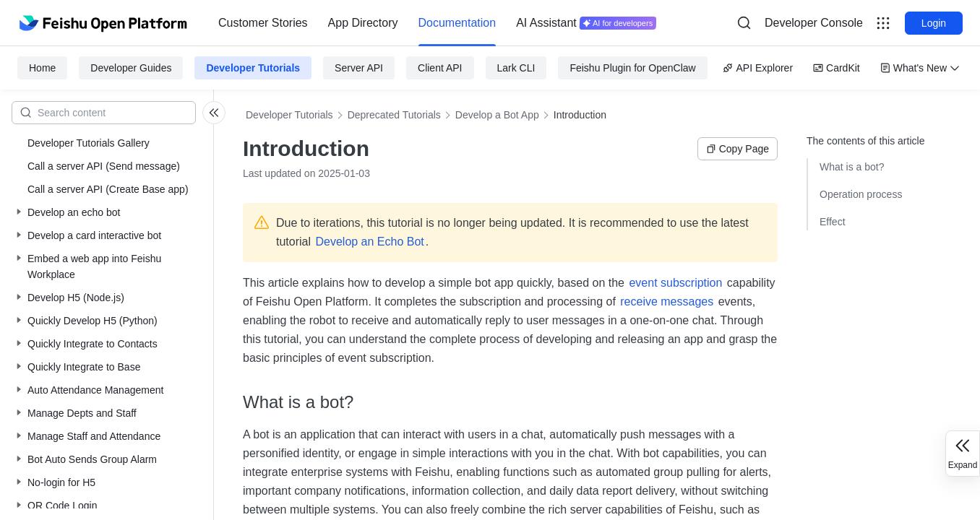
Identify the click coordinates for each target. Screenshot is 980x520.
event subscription (675, 283)
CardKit (837, 68)
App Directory (363, 23)
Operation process (861, 194)
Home (42, 68)
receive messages (667, 302)
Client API (440, 68)
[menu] (437, 23)
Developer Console (814, 23)
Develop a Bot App (497, 115)
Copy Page (738, 149)
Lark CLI (516, 68)
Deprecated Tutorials (394, 115)
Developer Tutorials (253, 68)
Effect (833, 222)
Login (934, 23)
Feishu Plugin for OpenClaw (632, 68)
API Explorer (758, 68)
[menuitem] (263, 23)
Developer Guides (131, 68)
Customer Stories (263, 23)
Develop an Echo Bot (369, 242)
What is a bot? (852, 167)
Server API (359, 68)
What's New (920, 68)
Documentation (457, 23)
